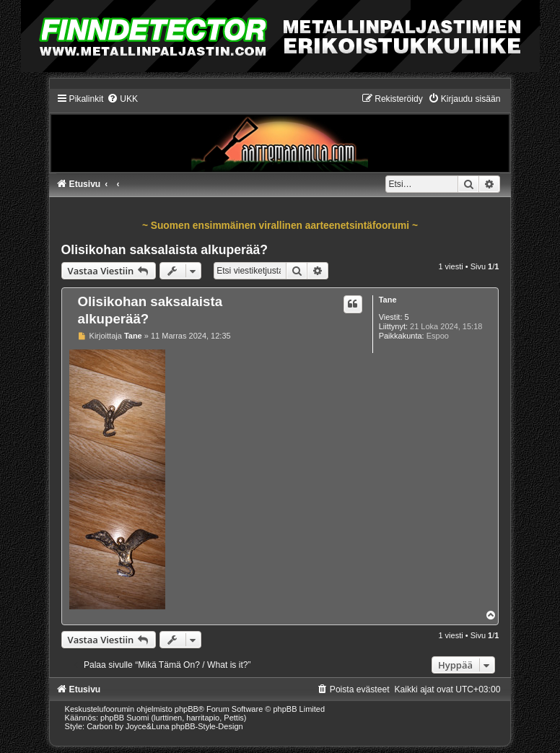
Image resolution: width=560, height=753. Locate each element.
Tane (388, 300)
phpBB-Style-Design (207, 726)
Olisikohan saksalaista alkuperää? (165, 250)
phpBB (187, 709)
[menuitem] (122, 99)
